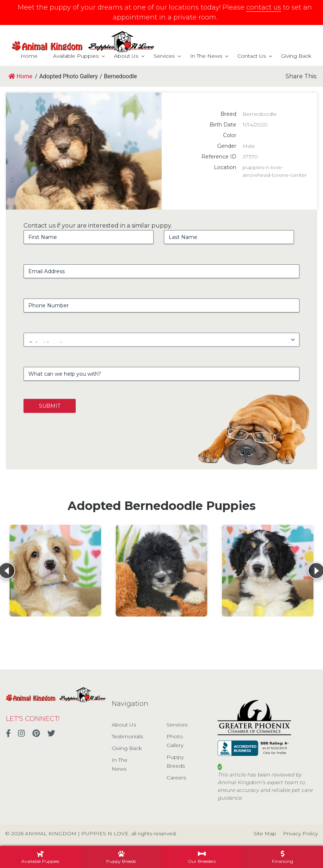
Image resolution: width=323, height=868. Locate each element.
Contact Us (252, 56)
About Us (126, 56)
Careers (176, 778)
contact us (264, 7)
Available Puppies (76, 56)
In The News (206, 56)
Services (164, 56)
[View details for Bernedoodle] (55, 571)
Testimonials (127, 736)
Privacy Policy (300, 833)
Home (29, 56)
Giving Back (296, 56)
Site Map (265, 833)
